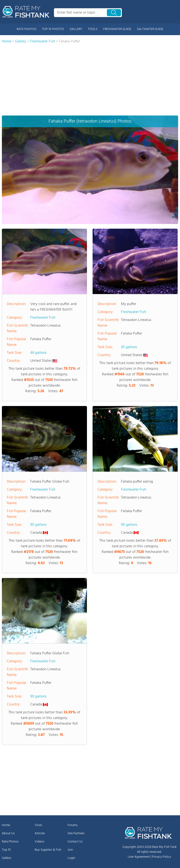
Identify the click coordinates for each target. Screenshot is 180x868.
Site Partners (76, 833)
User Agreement (139, 857)
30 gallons (129, 347)
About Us (8, 833)
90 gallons (38, 525)
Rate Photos (10, 842)
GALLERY (76, 29)
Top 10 (6, 850)
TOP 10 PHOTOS (53, 29)
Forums (73, 825)
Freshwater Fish (43, 318)
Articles (40, 833)
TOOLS (93, 29)
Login (71, 858)
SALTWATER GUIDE (150, 29)
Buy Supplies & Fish (48, 850)
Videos (39, 842)
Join (70, 850)
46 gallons (38, 353)
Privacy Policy (161, 857)
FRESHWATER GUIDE (117, 29)
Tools (38, 825)
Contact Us (75, 842)
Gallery (7, 858)
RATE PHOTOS (26, 29)
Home (6, 825)
